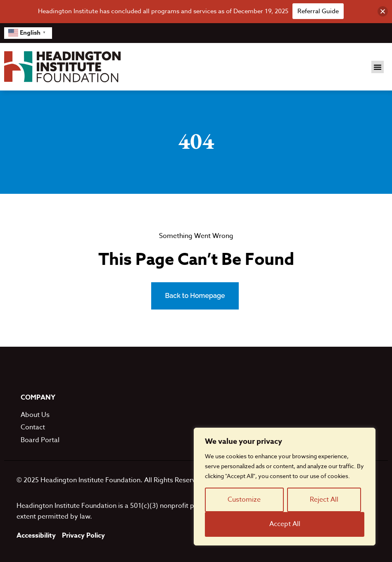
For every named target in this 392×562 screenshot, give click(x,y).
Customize (244, 500)
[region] (285, 487)
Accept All (285, 524)
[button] (378, 67)
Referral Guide (318, 11)
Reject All (324, 500)
